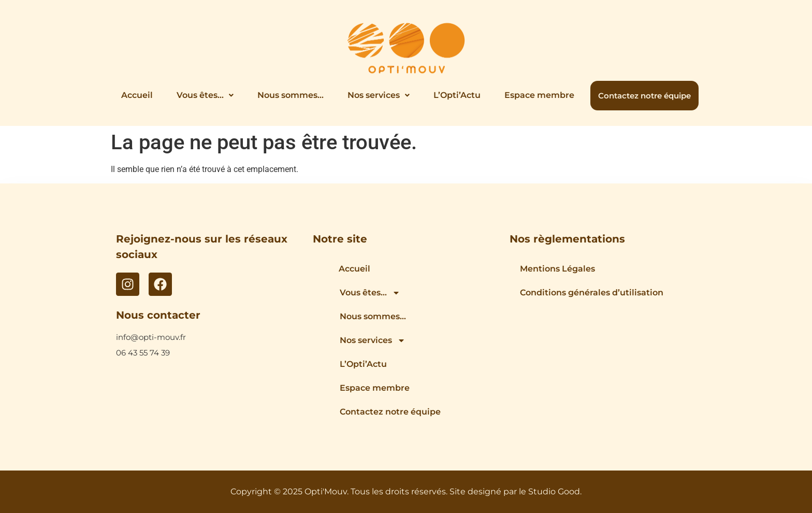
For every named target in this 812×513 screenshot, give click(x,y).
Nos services (379, 95)
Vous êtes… (205, 95)
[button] (205, 95)
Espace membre (539, 95)
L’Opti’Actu (457, 95)
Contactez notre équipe (644, 96)
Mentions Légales (557, 269)
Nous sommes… (291, 95)
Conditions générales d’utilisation (592, 293)
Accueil (137, 95)
